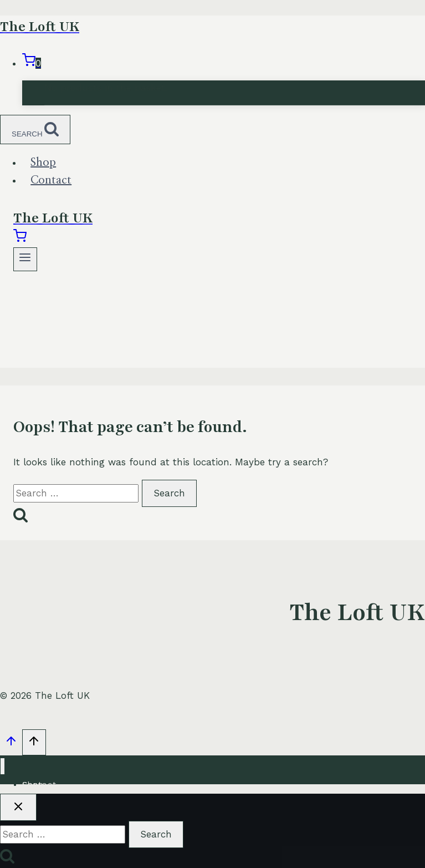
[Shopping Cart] (32, 63)
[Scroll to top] (11, 744)
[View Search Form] (35, 130)
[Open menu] (25, 259)
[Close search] (18, 807)
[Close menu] (2, 766)
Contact (51, 180)
